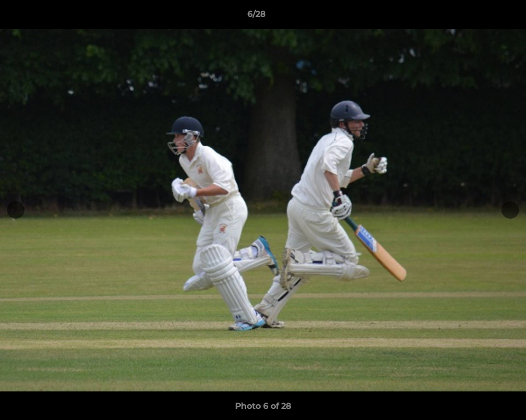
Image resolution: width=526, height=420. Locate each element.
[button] (477, 17)
